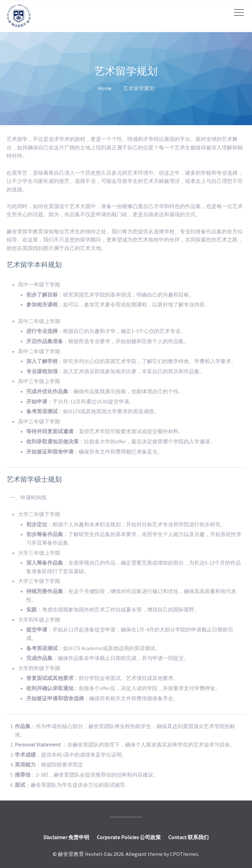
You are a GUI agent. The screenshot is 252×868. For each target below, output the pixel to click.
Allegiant (136, 854)
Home (105, 88)
